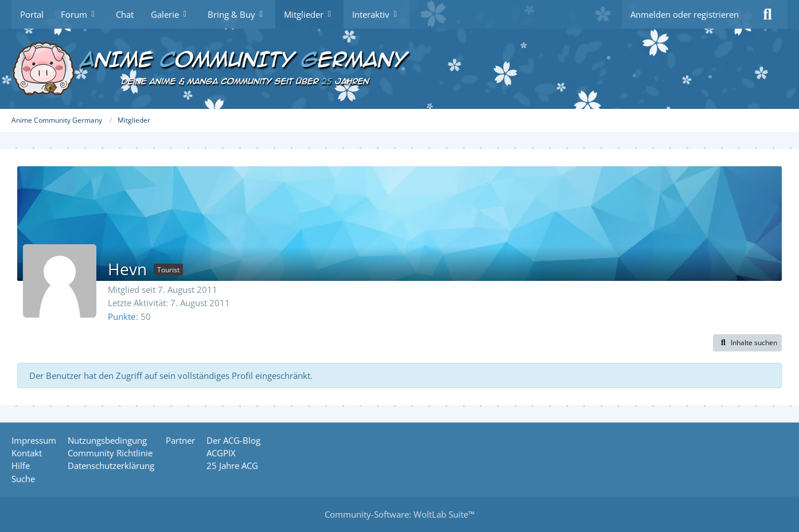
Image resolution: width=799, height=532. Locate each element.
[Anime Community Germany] (399, 69)
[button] (747, 343)
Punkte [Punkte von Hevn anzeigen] (122, 316)
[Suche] (767, 14)
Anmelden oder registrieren (685, 14)
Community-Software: (399, 514)
